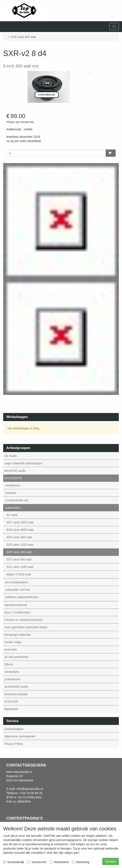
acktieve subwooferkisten (22, 597)
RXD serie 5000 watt (20, 530)
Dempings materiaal (17, 635)
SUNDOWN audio (16, 687)
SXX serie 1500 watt (20, 567)
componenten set (17, 500)
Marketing (81, 862)
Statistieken (59, 862)
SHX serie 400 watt (19, 537)
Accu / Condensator (17, 612)
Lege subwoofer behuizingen (23, 463)
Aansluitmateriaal (16, 605)
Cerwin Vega (13, 642)
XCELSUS (11, 702)
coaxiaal (11, 493)
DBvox (9, 664)
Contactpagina (14, 729)
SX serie (12, 515)
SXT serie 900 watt (19, 559)
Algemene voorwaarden (20, 736)
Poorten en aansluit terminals (23, 620)
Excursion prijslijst (16, 694)
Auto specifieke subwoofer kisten (26, 627)
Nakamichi (11, 709)
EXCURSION (13, 478)
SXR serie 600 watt (19, 552)
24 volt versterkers (16, 657)
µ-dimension (12, 679)
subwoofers (13, 508)
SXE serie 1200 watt (20, 545)
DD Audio (10, 456)
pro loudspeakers (17, 582)
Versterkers (12, 672)
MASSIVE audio (15, 471)
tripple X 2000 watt (19, 574)
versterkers (13, 485)
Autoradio (11, 650)
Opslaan (111, 861)
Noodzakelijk (14, 862)
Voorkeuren (37, 862)
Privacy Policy (13, 744)
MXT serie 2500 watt (20, 522)
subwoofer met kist (18, 590)
